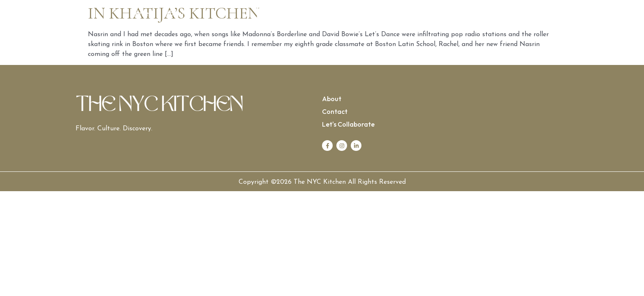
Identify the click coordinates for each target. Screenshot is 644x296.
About (175, 14)
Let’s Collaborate (503, 14)
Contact (447, 14)
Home (139, 14)
